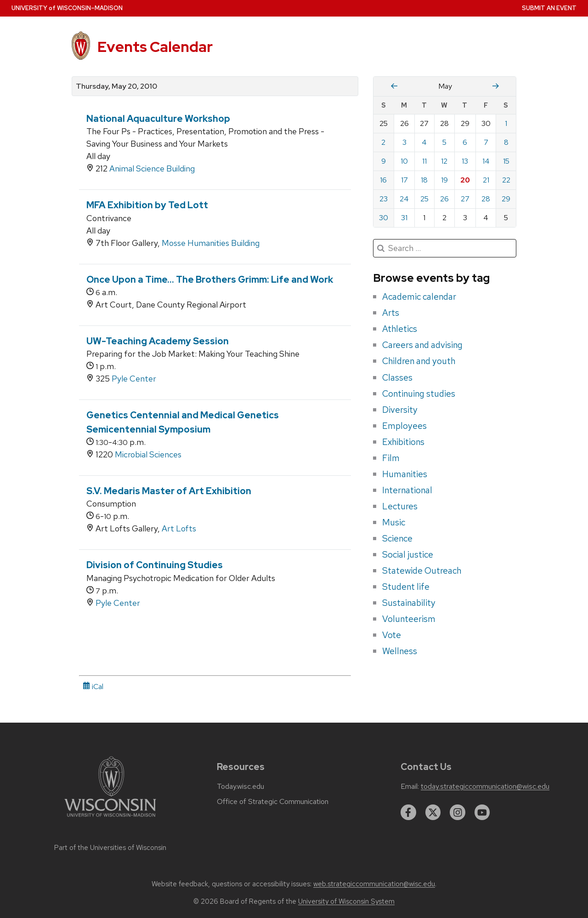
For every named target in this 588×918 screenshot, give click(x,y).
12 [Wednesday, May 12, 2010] (444, 161)
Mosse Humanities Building (211, 243)
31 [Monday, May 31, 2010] (404, 218)
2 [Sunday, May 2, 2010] (383, 142)
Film (391, 458)
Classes (397, 377)
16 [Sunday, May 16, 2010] (383, 180)
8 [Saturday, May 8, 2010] (506, 142)
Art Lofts (179, 528)
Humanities (405, 474)
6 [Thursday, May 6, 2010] (465, 142)
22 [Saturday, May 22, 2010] (506, 180)
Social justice (408, 554)
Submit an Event (549, 8)
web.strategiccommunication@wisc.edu (374, 884)
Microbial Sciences (148, 454)
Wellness (400, 651)
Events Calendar (155, 47)
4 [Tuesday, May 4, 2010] (424, 142)
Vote (392, 635)
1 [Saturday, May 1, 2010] (506, 123)
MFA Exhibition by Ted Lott (147, 205)
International (407, 490)
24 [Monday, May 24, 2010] (404, 199)
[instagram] (458, 812)
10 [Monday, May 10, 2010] (404, 161)
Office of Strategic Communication (273, 802)
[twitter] (433, 812)
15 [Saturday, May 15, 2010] (506, 161)
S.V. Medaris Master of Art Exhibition (169, 491)
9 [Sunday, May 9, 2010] (384, 161)
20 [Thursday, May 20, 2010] (465, 180)
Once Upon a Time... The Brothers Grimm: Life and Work (210, 279)
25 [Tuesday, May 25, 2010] (424, 199)
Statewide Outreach (422, 570)
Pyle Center (134, 379)
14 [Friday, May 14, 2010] (486, 161)
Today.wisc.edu (240, 787)
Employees (404, 426)
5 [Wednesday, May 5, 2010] (444, 142)
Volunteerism (409, 619)
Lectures (400, 506)
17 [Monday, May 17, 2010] (404, 180)
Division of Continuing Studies (155, 565)
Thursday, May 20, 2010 (116, 86)
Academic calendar (419, 296)
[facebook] (408, 812)
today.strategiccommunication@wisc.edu (485, 787)
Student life (406, 587)
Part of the (110, 848)
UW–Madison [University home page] (67, 8)
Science (397, 538)
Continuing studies (419, 393)
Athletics (400, 329)
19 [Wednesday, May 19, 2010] (444, 180)
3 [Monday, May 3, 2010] (404, 142)
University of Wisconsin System (346, 901)
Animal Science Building (152, 168)
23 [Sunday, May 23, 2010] (384, 199)
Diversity (400, 410)
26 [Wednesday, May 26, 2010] (444, 199)
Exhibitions (403, 442)
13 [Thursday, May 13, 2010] (465, 161)
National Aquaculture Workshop (158, 119)
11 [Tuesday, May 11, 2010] (424, 161)
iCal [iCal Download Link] (93, 687)
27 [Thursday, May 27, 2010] (465, 199)
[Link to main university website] (110, 818)
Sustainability (409, 603)
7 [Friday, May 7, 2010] (486, 142)
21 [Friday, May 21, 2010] (486, 180)
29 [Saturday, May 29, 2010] (506, 199)
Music (394, 522)
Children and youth (419, 361)
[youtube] (482, 812)
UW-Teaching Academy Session (158, 341)
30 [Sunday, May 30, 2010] (384, 218)
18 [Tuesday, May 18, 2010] (424, 180)
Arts (391, 313)
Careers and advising (422, 345)
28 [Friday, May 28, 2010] (486, 199)
